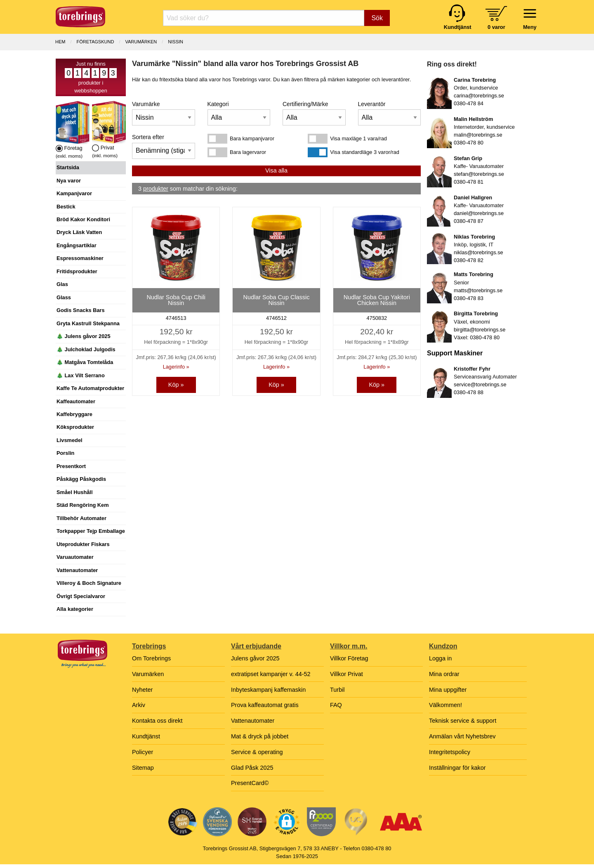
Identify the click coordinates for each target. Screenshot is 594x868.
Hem (60, 42)
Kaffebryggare (74, 414)
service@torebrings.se (480, 384)
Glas (62, 284)
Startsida (68, 167)
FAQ (336, 705)
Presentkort (71, 466)
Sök (377, 18)
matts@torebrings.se (478, 290)
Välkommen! (445, 705)
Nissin (176, 42)
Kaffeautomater (76, 401)
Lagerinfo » (176, 367)
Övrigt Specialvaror (81, 596)
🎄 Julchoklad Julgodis (86, 349)
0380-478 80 (469, 143)
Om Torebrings (151, 658)
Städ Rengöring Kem (83, 505)
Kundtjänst (146, 736)
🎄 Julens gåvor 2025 (84, 336)
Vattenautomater (77, 570)
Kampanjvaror (74, 193)
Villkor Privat (346, 674)
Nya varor (69, 181)
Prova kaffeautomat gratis (265, 705)
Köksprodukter (75, 427)
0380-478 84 (469, 103)
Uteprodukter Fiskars (83, 544)
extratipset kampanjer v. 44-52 (271, 674)
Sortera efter (148, 137)
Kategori (218, 104)
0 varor (496, 27)
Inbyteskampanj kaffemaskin (268, 690)
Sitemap (143, 768)
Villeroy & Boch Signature (89, 583)
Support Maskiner (455, 353)
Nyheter (142, 690)
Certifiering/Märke (305, 104)
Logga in (440, 658)
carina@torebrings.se (479, 96)
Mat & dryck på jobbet (260, 736)
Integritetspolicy (450, 752)
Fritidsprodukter (77, 271)
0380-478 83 (469, 298)
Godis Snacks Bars (81, 310)
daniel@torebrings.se (479, 213)
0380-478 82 (469, 260)
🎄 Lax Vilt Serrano (81, 375)
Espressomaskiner (80, 258)
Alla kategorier (75, 609)
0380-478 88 (469, 392)
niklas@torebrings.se (478, 252)
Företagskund (95, 42)
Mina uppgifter (448, 690)
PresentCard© (250, 783)
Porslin (65, 453)
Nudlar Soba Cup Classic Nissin (277, 300)
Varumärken (141, 42)
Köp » (176, 385)
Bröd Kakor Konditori (83, 219)
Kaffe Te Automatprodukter (90, 388)
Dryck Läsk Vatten (79, 232)
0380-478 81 (469, 182)
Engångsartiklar (77, 245)
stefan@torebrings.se (479, 174)
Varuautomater (75, 557)
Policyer (143, 752)
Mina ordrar (444, 674)
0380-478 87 (469, 221)
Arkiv (139, 705)
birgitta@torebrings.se (480, 330)
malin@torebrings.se (478, 135)
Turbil (337, 690)
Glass (64, 297)
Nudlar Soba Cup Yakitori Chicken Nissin (377, 300)
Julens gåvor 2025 (255, 658)
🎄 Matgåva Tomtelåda (85, 362)
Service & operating (257, 752)
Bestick (66, 207)
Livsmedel (70, 440)
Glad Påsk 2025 (252, 768)
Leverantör (372, 104)
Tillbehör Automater (81, 518)
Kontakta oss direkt (157, 721)
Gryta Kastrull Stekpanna (88, 323)
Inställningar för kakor (457, 768)
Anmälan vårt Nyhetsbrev (462, 736)
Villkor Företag (349, 658)
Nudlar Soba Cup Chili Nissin (176, 300)
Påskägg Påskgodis (81, 479)
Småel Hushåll (74, 492)
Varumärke (146, 104)
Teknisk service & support (463, 721)
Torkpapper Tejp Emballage (91, 531)
